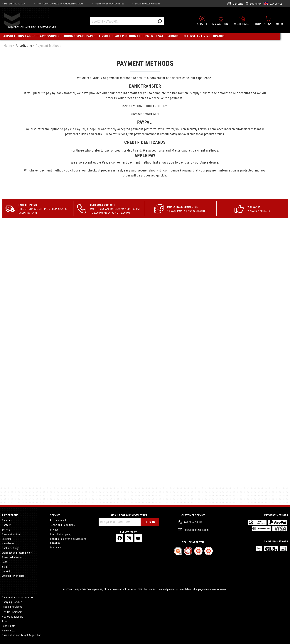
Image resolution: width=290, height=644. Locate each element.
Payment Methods (12, 534)
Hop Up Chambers (12, 612)
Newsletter (8, 543)
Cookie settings (11, 548)
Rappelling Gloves (12, 607)
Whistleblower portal (14, 576)
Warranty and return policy (17, 553)
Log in (150, 522)
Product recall (58, 520)
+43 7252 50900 (193, 522)
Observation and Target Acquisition (22, 635)
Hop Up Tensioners (12, 617)
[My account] (221, 22)
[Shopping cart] (268, 22)
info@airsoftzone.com (196, 530)
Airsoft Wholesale (12, 557)
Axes (5, 621)
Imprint (6, 571)
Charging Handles (12, 602)
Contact (6, 525)
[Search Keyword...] (126, 23)
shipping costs (155, 589)
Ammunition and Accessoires (18, 597)
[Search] (163, 23)
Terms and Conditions (62, 525)
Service (6, 530)
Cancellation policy (61, 534)
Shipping (44, 237)
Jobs (5, 562)
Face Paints (9, 626)
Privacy (54, 530)
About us (7, 520)
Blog (4, 566)
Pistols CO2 (8, 630)
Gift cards (55, 547)
